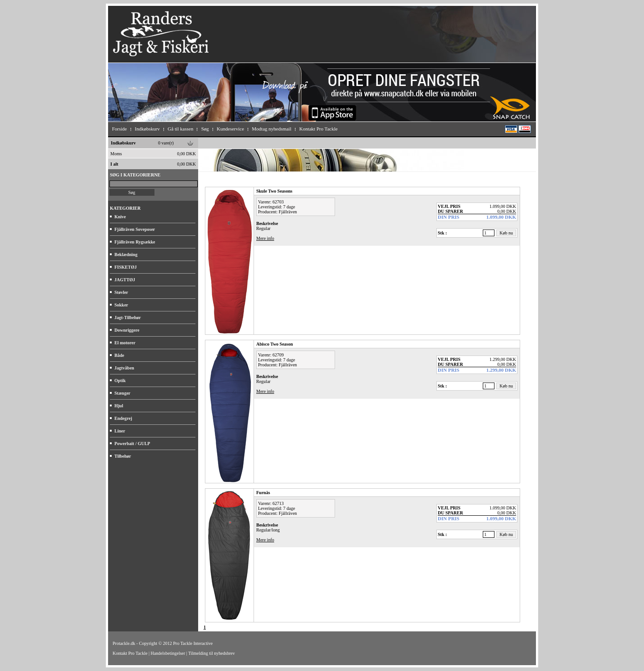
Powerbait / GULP (132, 444)
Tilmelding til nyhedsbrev (212, 653)
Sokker (121, 305)
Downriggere (127, 330)
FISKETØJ (125, 267)
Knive (120, 217)
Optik (120, 381)
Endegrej (123, 418)
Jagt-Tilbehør (128, 317)
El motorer (125, 343)
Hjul (119, 406)
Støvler (121, 292)
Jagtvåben (124, 368)
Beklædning (126, 254)
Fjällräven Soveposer (135, 229)
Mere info (265, 238)
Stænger (122, 393)
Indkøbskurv (123, 143)
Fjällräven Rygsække (135, 242)
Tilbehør (123, 456)
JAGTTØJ (125, 280)
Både (119, 355)
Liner (120, 431)
